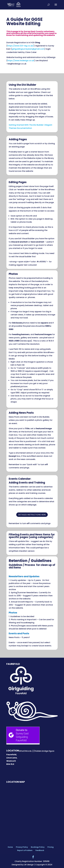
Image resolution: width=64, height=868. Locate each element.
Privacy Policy (22, 847)
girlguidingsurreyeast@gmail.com (28, 49)
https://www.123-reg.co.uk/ (21, 46)
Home (10, 847)
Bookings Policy (38, 847)
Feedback (40, 850)
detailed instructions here (32, 515)
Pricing (51, 847)
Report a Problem (25, 850)
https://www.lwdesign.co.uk (21, 61)
